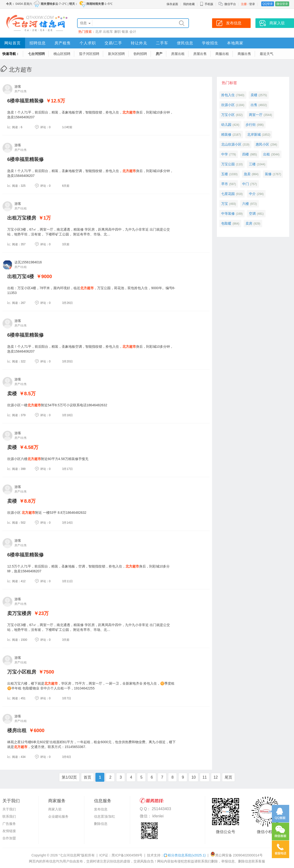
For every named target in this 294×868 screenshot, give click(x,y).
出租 (267, 154)
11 (205, 777)
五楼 (225, 174)
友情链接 (9, 831)
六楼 (246, 204)
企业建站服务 (58, 816)
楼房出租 (17, 730)
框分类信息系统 (185, 855)
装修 (268, 174)
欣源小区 (228, 105)
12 (216, 777)
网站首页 (13, 43)
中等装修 (228, 214)
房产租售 (63, 43)
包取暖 (226, 223)
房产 (159, 54)
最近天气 (267, 54)
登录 (252, 4)
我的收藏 (189, 4)
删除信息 (101, 824)
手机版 (207, 4)
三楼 (252, 164)
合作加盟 (9, 838)
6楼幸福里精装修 (25, 101)
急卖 (247, 174)
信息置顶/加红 (105, 816)
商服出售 (244, 54)
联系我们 (9, 816)
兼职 (117, 32)
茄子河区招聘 (89, 54)
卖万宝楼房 (19, 613)
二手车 (162, 43)
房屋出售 (200, 54)
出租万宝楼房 (22, 218)
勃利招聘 (140, 54)
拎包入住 (228, 95)
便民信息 (185, 43)
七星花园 (228, 194)
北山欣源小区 (231, 144)
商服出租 (222, 54)
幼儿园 (226, 125)
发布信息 (101, 809)
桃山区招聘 (62, 54)
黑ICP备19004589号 (127, 855)
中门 (246, 184)
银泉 (125, 32)
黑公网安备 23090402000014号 (237, 855)
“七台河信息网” (70, 855)
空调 (252, 214)
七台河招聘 (36, 54)
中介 (252, 194)
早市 (225, 184)
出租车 (108, 32)
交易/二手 (113, 43)
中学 (225, 154)
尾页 (228, 777)
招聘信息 (38, 43)
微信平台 (230, 4)
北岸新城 (254, 134)
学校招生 (210, 43)
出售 (254, 105)
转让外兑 (139, 43)
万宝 (225, 204)
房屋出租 (178, 54)
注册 (244, 4)
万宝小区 (228, 115)
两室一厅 (256, 115)
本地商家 (235, 43)
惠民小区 (262, 144)
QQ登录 (268, 4)
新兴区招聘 (116, 54)
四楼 (246, 154)
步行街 (251, 125)
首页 (87, 777)
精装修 (226, 134)
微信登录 (282, 4)
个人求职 (88, 43)
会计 (133, 32)
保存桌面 (172, 4)
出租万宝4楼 (21, 276)
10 (194, 777)
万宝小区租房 (22, 672)
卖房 (249, 223)
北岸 (99, 32)
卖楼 (12, 394)
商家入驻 (55, 809)
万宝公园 (228, 164)
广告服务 (9, 824)
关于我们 (9, 809)
